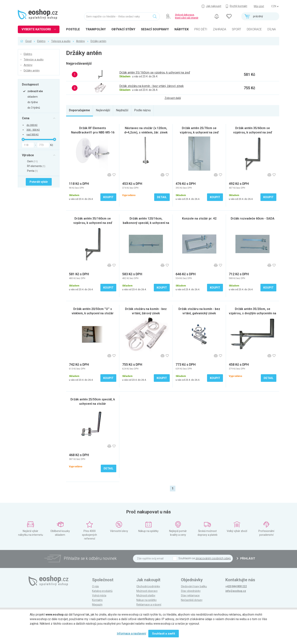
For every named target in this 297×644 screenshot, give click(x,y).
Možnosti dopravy (147, 591)
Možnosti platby (146, 595)
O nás (95, 586)
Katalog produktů (102, 591)
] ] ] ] (275, 6)
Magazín (97, 605)
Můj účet (259, 6)
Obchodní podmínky (148, 586)
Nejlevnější (103, 110)
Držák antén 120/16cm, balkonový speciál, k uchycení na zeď (146, 223)
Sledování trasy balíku (194, 586)
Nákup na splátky (147, 600)
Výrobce (28, 155)
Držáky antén (98, 41)
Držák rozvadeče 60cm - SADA (253, 218)
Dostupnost (30, 84)
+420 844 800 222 (236, 586)
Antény (81, 41)
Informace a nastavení (131, 633)
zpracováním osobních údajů (213, 558)
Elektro (41, 41)
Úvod (28, 41)
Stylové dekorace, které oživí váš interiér (187, 16)
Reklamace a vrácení (149, 605)
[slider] (23, 139)
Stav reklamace (190, 595)
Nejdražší (122, 110)
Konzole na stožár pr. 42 (199, 218)
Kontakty (97, 600)
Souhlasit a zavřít (164, 634)
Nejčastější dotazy (192, 600)
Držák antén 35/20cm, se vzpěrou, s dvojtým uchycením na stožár (252, 313)
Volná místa (99, 595)
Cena (26, 118)
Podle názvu (142, 110)
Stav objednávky (191, 591)
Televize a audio (61, 41)
